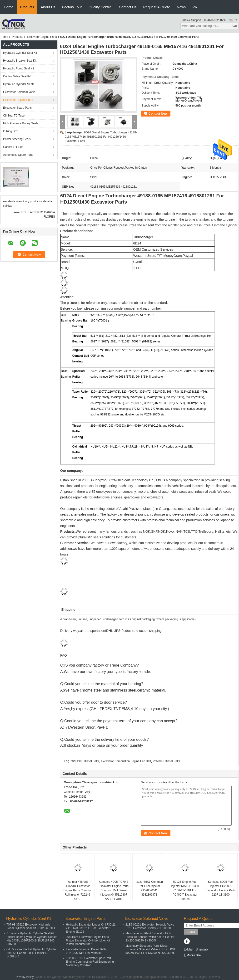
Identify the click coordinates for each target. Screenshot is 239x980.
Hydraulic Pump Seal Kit (18, 68)
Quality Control (100, 7)
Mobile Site (192, 955)
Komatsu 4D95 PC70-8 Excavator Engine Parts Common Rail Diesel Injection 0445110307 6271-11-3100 (113, 890)
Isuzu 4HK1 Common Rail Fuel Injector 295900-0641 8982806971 (149, 888)
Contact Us (128, 7)
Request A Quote (157, 7)
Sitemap (202, 949)
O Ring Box (10, 131)
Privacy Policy (25, 977)
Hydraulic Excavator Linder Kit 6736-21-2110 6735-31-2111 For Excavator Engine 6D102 (91, 928)
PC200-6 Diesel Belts (166, 761)
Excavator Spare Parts (17, 108)
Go (235, 26)
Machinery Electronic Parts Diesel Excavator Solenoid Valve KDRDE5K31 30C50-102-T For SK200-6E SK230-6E (150, 949)
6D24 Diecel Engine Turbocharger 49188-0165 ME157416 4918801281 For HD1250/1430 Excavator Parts (101, 137)
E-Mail (189, 949)
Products (27, 7)
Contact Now (158, 114)
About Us (48, 7)
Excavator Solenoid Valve (19, 92)
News (181, 7)
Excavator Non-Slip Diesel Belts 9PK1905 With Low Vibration (86, 951)
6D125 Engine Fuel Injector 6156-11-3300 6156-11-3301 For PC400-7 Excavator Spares (185, 890)
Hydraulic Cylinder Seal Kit (20, 53)
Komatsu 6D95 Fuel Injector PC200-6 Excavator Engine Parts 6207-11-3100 (221, 888)
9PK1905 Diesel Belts (85, 761)
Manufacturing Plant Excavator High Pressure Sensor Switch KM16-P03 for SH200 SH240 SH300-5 (150, 937)
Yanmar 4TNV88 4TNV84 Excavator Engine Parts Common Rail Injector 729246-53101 (78, 890)
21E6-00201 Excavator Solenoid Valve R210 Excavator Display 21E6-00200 (150, 926)
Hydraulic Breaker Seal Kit (20, 61)
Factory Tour (72, 7)
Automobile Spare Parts (18, 155)
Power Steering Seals (17, 139)
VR (195, 7)
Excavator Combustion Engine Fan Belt (126, 761)
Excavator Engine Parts (42, 37)
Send (191, 932)
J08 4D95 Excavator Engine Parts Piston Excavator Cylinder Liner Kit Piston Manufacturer (88, 941)
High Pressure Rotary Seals (21, 123)
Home (9, 7)
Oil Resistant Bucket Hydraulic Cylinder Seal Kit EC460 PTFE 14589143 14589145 (31, 953)
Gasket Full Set (13, 147)
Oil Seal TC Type (14, 116)
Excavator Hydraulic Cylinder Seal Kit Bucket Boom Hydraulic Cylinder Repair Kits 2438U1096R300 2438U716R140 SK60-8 (32, 939)
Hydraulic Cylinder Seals (19, 84)
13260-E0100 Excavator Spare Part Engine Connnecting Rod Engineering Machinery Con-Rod (90, 962)
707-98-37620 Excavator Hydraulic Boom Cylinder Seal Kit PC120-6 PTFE (31, 926)
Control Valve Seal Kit (17, 76)
